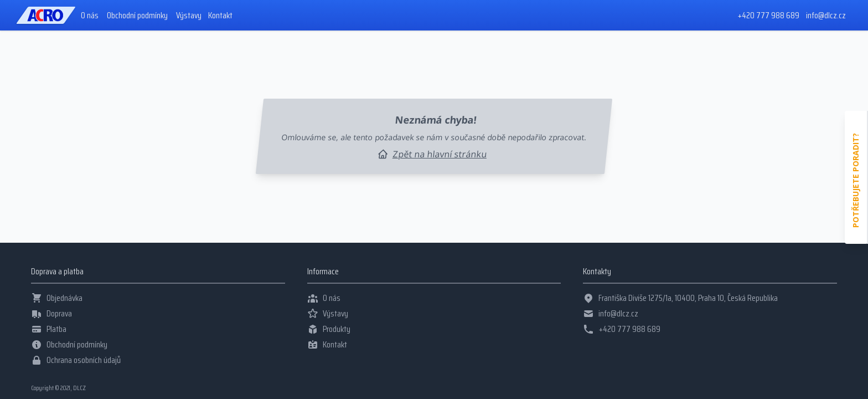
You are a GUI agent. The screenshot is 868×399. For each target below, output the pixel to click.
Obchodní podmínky (137, 16)
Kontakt (220, 16)
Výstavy (189, 16)
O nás (90, 16)
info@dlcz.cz (826, 15)
